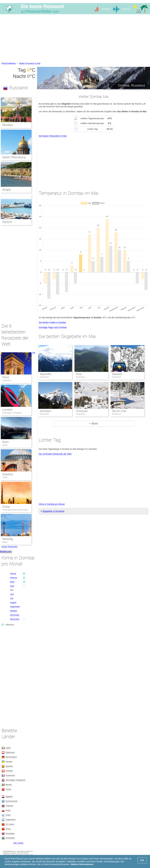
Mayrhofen (46, 374)
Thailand (9, 806)
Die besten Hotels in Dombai (52, 322)
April (12, 586)
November (15, 615)
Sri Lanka (10, 824)
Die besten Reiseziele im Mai (53, 136)
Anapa (7, 190)
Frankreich (7, 380)
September (15, 607)
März (12, 582)
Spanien (9, 766)
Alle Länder (18, 843)
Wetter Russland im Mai (30, 63)
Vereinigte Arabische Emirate (15, 510)
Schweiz (9, 771)
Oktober (14, 611)
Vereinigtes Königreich (12, 413)
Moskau (8, 125)
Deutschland (11, 757)
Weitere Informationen (82, 864)
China (8, 829)
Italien (5, 445)
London (7, 410)
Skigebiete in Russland (53, 511)
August (13, 602)
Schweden (10, 838)
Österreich (10, 752)
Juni (12, 594)
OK (142, 860)
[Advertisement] (75, 39)
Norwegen (10, 833)
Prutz (79, 374)
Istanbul (8, 474)
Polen (8, 810)
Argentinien (11, 820)
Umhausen (82, 411)
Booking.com (6, 551)
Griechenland (11, 801)
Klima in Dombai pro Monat (52, 504)
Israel (8, 815)
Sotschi (7, 222)
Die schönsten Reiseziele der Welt (55, 454)
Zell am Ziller (119, 411)
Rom (6, 442)
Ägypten (9, 796)
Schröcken (45, 411)
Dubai (6, 507)
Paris (6, 377)
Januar (13, 574)
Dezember (15, 619)
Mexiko (9, 785)
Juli (12, 598)
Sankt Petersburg (14, 157)
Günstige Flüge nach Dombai (53, 327)
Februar (14, 578)
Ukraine (9, 762)
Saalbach (117, 374)
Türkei (5, 477)
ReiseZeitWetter (9, 63)
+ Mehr (94, 424)
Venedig (8, 539)
